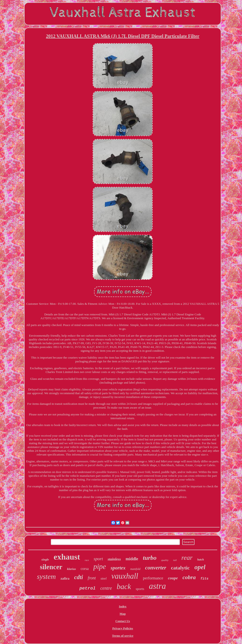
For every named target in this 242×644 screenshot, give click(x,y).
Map (123, 614)
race (87, 560)
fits (204, 579)
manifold (135, 569)
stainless (114, 559)
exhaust (67, 557)
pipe (100, 567)
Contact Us (123, 621)
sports (140, 589)
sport (98, 559)
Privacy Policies (123, 628)
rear (187, 558)
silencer (51, 567)
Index (123, 606)
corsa (85, 569)
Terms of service (123, 636)
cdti (79, 577)
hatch (201, 560)
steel (104, 579)
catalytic (180, 568)
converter (156, 568)
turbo (150, 558)
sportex (118, 568)
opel (200, 567)
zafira (65, 578)
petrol (87, 588)
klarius (72, 569)
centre (106, 588)
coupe (173, 578)
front (92, 578)
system (46, 576)
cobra (189, 577)
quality (165, 560)
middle (132, 559)
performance (153, 578)
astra (157, 586)
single (45, 559)
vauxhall (125, 576)
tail (175, 560)
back (124, 586)
